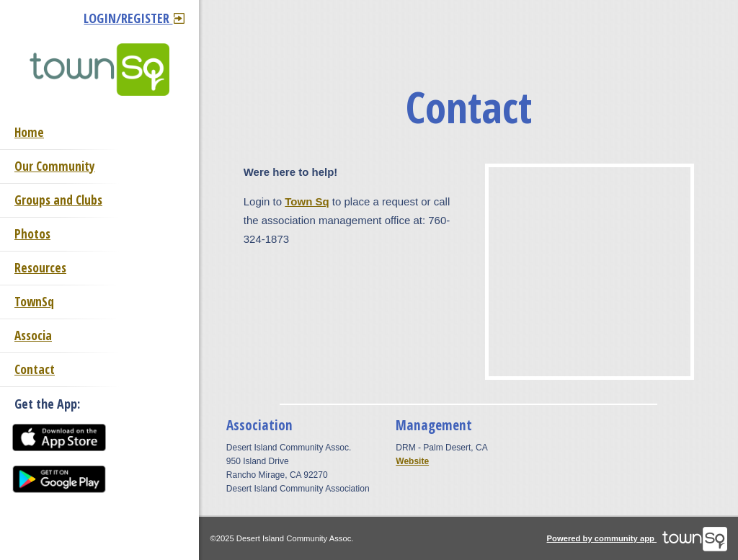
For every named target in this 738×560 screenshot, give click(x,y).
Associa (33, 335)
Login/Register (134, 18)
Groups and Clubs (58, 200)
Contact (35, 369)
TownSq (34, 302)
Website (412, 461)
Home (29, 132)
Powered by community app (637, 538)
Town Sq (307, 201)
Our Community (55, 166)
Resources (40, 268)
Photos (32, 234)
